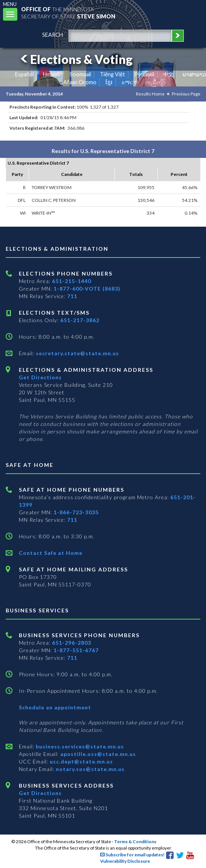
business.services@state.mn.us (79, 746)
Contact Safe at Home (51, 553)
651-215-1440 (72, 281)
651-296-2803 (72, 643)
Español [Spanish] (24, 74)
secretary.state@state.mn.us (77, 353)
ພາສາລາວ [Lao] (194, 74)
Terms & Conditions (135, 841)
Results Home (150, 94)
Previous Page (186, 94)
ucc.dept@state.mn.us (81, 761)
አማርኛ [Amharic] (129, 82)
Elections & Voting (75, 59)
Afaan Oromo (80, 82)
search (53, 35)
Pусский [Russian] (144, 74)
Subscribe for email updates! (132, 855)
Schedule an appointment (55, 707)
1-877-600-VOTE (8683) (87, 289)
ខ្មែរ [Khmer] (109, 82)
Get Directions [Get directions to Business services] (40, 793)
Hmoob (52, 74)
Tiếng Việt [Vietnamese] (112, 74)
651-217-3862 (80, 320)
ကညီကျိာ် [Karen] (156, 82)
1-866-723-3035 (76, 512)
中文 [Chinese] (168, 74)
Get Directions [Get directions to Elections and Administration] (40, 377)
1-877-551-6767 (76, 650)
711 (72, 296)
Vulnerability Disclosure (125, 861)
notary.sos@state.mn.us (89, 769)
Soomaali (80, 74)
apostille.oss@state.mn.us (97, 754)
